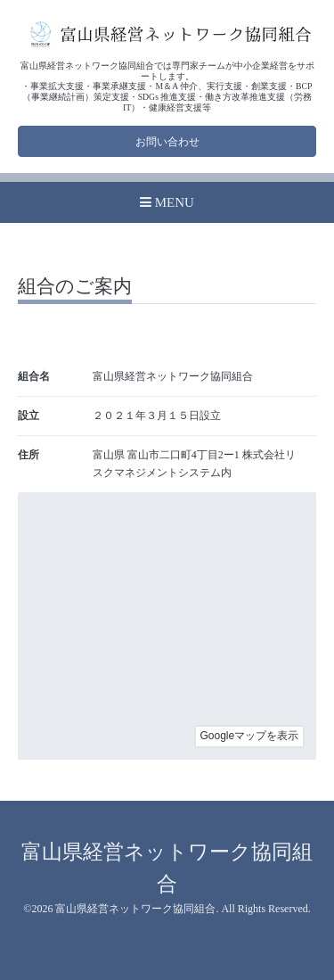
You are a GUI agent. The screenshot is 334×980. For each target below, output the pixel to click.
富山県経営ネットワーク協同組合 (135, 909)
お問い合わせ (167, 142)
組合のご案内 (75, 287)
